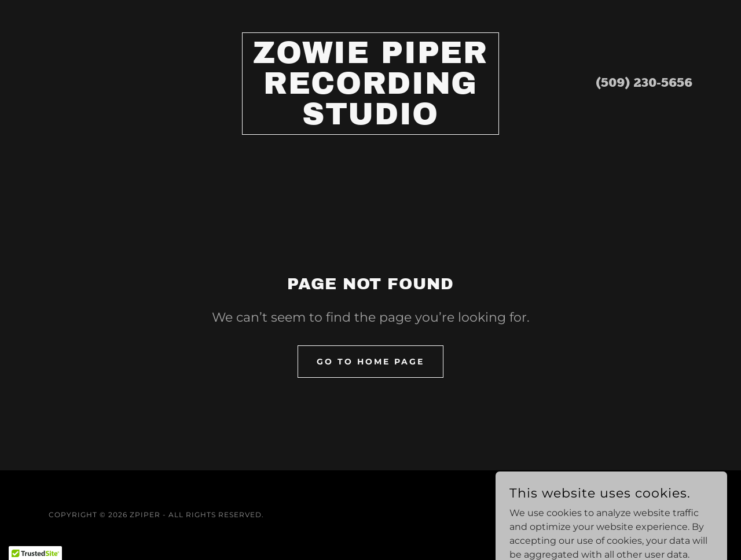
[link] (371, 121)
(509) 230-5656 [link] (644, 84)
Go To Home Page (370, 362)
